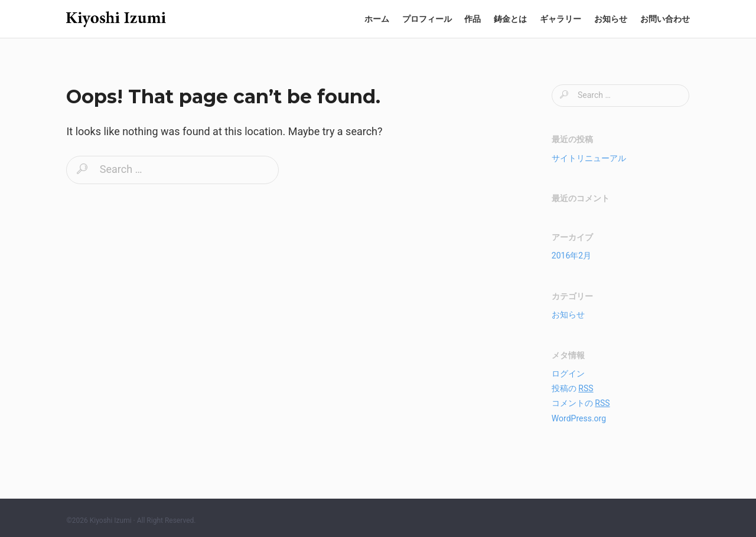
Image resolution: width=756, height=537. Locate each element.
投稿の (573, 388)
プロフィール (427, 19)
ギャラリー (561, 19)
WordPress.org (579, 418)
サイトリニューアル (589, 158)
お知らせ (611, 19)
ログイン (568, 374)
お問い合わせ (665, 19)
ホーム (377, 19)
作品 (472, 19)
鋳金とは (510, 19)
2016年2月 (571, 256)
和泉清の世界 (116, 19)
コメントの (581, 403)
